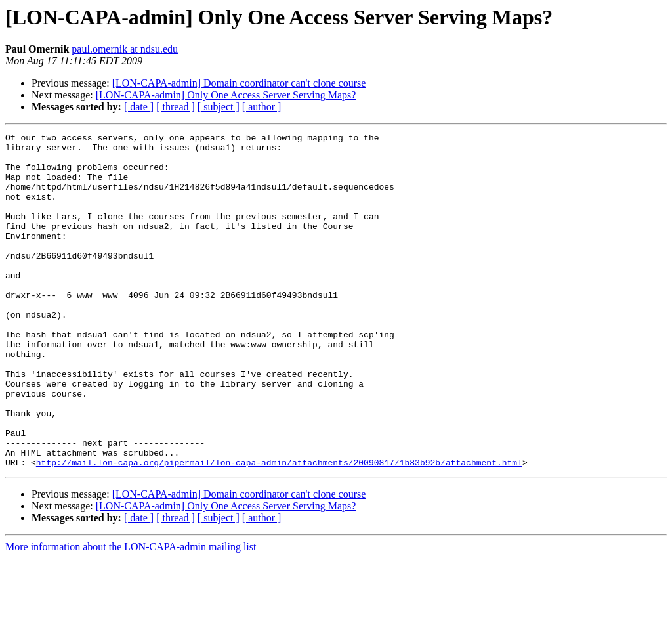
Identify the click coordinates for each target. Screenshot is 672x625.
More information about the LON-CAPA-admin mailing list (131, 614)
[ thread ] (176, 107)
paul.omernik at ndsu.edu (125, 49)
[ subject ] (219, 107)
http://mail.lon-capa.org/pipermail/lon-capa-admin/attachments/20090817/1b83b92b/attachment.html (279, 529)
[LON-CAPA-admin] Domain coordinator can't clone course (239, 83)
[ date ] (139, 107)
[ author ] (262, 107)
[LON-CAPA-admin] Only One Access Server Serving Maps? (226, 95)
